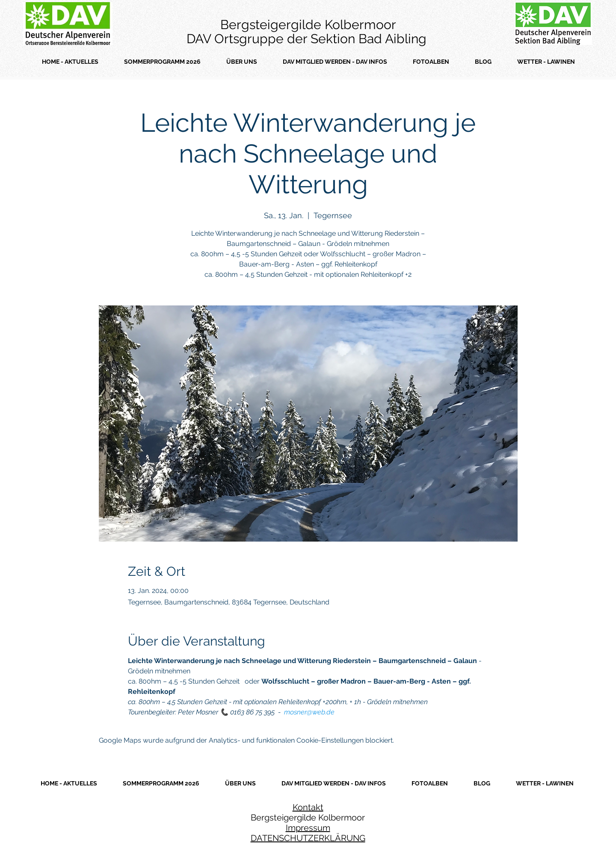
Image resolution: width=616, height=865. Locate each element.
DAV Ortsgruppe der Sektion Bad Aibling (308, 39)
